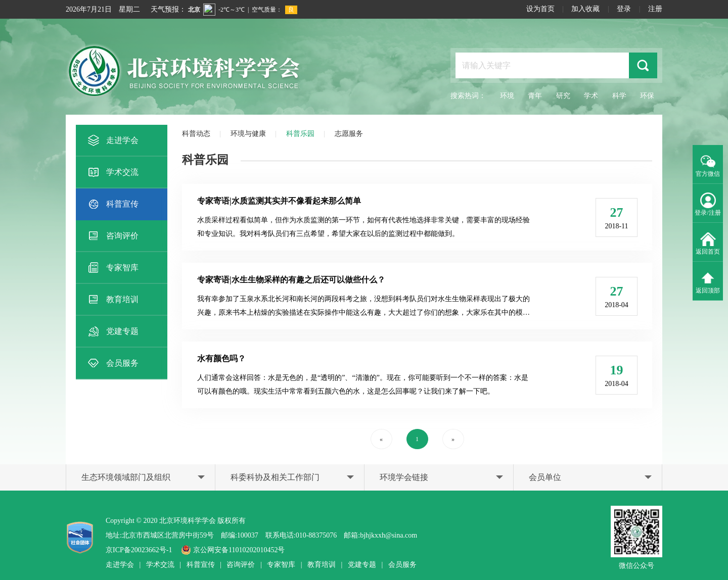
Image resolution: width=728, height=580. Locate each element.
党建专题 (112, 331)
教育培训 (112, 300)
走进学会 (112, 140)
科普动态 (196, 134)
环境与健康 (248, 134)
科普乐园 (300, 134)
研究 (563, 96)
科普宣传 (112, 204)
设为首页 (540, 9)
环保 (647, 96)
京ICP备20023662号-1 (139, 550)
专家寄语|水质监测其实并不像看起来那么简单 (279, 201)
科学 (619, 96)
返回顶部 (708, 281)
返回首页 (708, 243)
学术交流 (112, 172)
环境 (507, 96)
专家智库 (112, 268)
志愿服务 (349, 134)
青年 (535, 96)
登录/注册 (708, 204)
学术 (591, 96)
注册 (655, 9)
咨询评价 (112, 236)
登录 (624, 9)
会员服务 (112, 363)
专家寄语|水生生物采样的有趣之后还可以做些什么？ (291, 280)
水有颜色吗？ (221, 358)
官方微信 (708, 165)
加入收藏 (585, 9)
